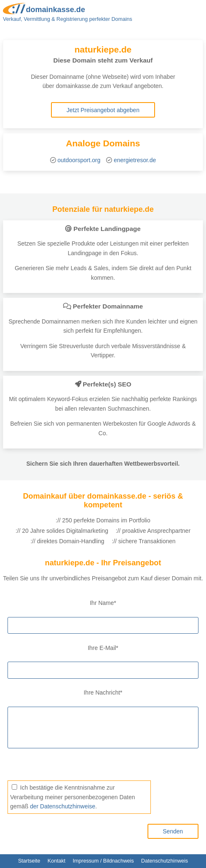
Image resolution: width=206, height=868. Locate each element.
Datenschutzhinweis (165, 861)
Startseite (29, 861)
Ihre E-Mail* (103, 648)
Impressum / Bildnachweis (103, 861)
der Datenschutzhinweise (63, 806)
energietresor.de (135, 160)
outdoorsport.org (79, 160)
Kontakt (57, 861)
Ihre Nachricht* (103, 692)
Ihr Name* (103, 603)
